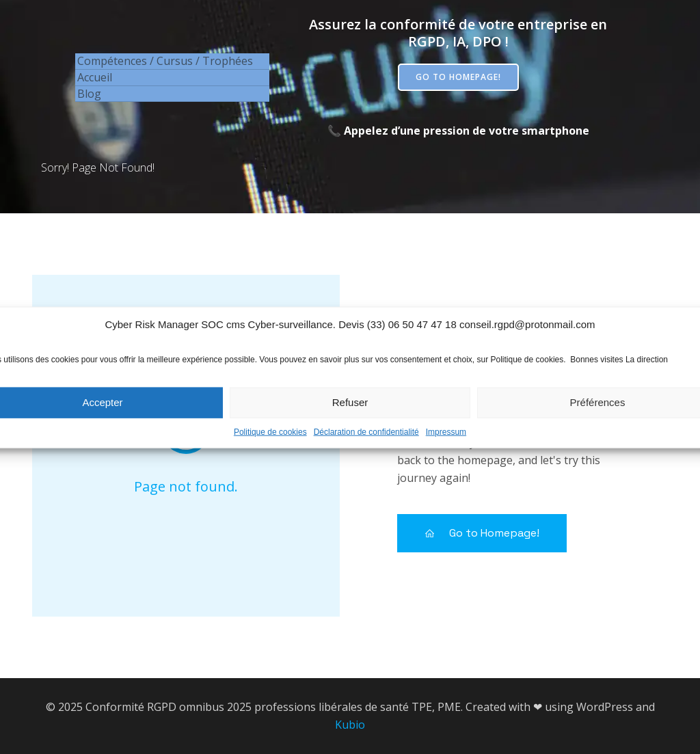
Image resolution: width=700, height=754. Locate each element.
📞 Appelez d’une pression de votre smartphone (458, 131)
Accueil (95, 77)
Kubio (350, 725)
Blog (89, 94)
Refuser (350, 413)
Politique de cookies (270, 442)
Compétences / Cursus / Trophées (165, 61)
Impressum (446, 442)
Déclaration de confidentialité (366, 442)
